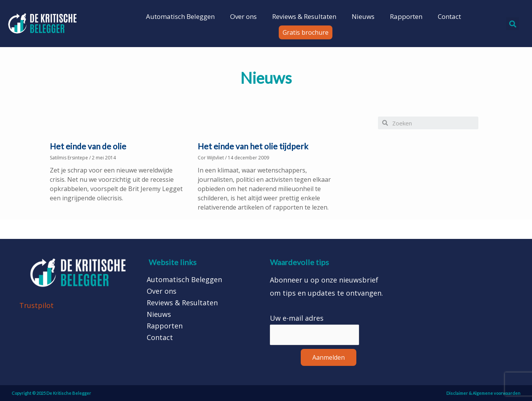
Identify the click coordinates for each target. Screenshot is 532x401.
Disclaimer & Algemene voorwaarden (483, 393)
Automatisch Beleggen (180, 16)
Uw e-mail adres (297, 318)
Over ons (243, 16)
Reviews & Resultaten (304, 16)
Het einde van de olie (88, 146)
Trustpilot (36, 305)
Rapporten (406, 16)
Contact (449, 16)
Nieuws (363, 16)
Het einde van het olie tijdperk (253, 146)
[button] (306, 32)
